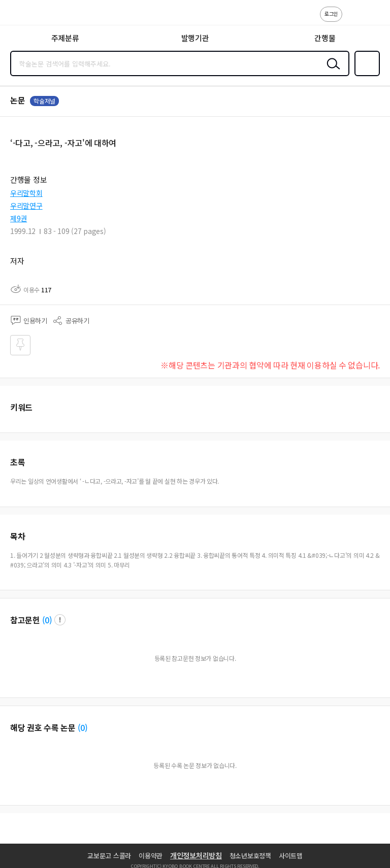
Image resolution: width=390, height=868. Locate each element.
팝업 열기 (60, 620)
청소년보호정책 (250, 856)
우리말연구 (26, 206)
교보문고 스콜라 (109, 856)
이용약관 (151, 856)
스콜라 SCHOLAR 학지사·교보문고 (31, 16)
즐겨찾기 (365, 75)
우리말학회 (26, 193)
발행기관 (195, 38)
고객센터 (353, 19)
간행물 (325, 38)
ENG (374, 19)
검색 (331, 72)
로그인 (331, 13)
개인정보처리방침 (196, 855)
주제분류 (65, 38)
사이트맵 (291, 856)
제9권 (19, 218)
